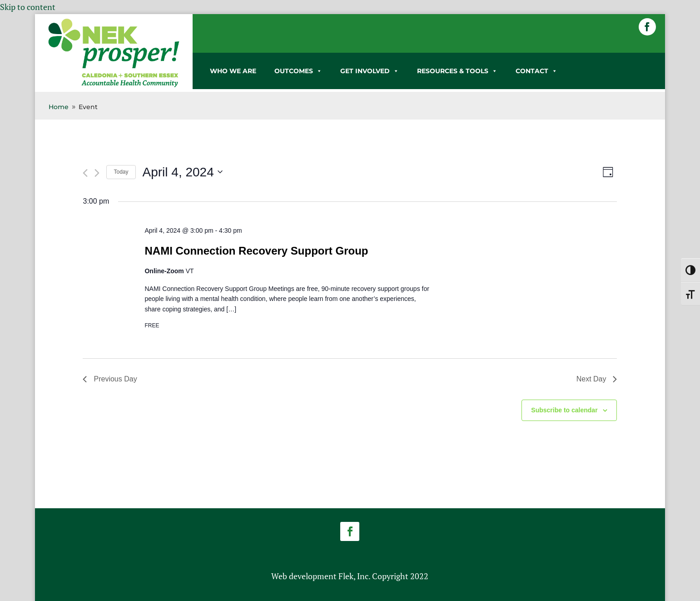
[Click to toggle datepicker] (183, 172)
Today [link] (121, 172)
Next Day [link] (597, 379)
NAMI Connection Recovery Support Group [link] (256, 251)
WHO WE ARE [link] (233, 71)
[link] (114, 85)
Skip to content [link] (28, 7)
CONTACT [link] (536, 71)
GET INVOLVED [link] (370, 71)
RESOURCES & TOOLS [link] (457, 71)
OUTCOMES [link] (298, 71)
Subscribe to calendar (564, 410)
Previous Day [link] (110, 379)
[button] (647, 27)
